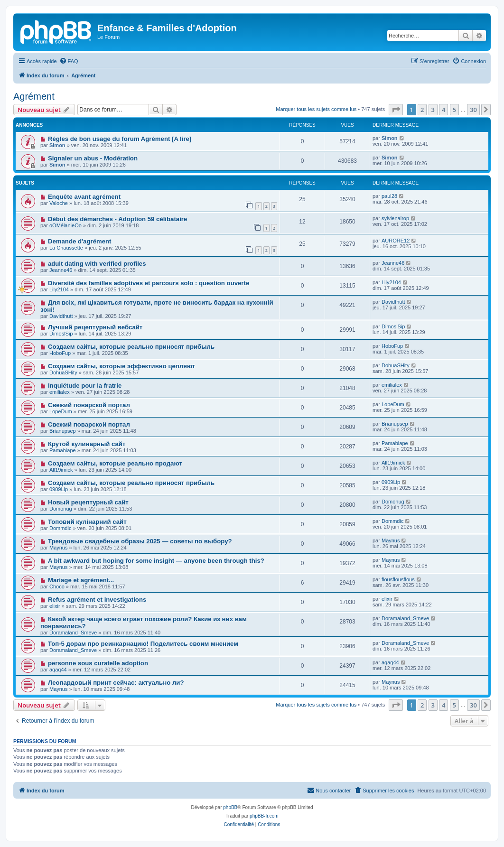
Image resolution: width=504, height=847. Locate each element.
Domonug (61, 509)
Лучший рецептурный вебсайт (95, 327)
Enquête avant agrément (84, 197)
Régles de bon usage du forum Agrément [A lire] (120, 139)
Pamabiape (63, 450)
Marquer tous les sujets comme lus (316, 109)
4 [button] (443, 110)
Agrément (34, 96)
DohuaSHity (63, 372)
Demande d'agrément (80, 241)
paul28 (389, 196)
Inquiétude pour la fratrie (85, 386)
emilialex (60, 392)
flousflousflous (398, 579)
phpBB (230, 807)
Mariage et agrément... (81, 580)
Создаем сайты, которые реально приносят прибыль (131, 347)
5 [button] (454, 110)
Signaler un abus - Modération (93, 158)
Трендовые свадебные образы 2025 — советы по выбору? (140, 541)
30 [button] (473, 110)
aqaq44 (58, 670)
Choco (57, 586)
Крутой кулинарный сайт (87, 444)
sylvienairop (395, 218)
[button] (396, 110)
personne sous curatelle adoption (98, 663)
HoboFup (60, 353)
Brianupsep (63, 431)
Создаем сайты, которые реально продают (115, 463)
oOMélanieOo (65, 225)
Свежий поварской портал (89, 405)
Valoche (59, 203)
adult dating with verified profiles (97, 264)
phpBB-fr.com (264, 816)
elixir (55, 606)
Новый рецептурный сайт (88, 502)
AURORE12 (396, 241)
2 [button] (422, 110)
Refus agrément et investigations (97, 600)
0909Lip (59, 489)
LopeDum (61, 411)
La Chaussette (66, 248)
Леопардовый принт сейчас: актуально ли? (116, 683)
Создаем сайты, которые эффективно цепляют (121, 366)
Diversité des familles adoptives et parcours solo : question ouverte (149, 283)
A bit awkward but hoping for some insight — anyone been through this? (156, 561)
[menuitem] (69, 61)
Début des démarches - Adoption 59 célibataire (117, 219)
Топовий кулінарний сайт (87, 522)
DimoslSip (61, 334)
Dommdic (60, 528)
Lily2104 (59, 289)
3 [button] (433, 110)
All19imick (61, 470)
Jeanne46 (61, 270)
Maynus (59, 548)
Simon (57, 145)
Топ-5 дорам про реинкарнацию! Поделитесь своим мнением (143, 644)
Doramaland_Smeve (73, 633)
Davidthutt (61, 316)
